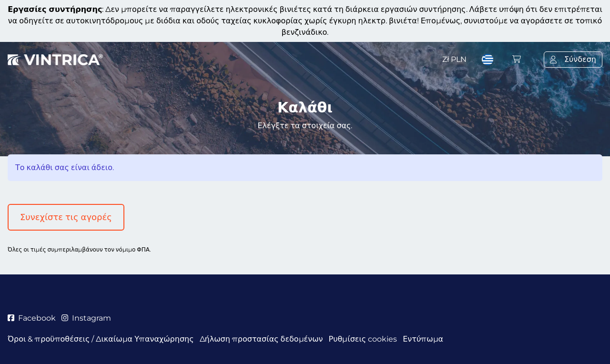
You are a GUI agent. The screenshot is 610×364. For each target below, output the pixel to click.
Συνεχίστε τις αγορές (66, 217)
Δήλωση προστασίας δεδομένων (261, 339)
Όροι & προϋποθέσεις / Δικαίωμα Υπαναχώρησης (101, 339)
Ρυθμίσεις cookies (363, 339)
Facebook (32, 318)
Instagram (86, 318)
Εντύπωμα (423, 339)
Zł (454, 59)
